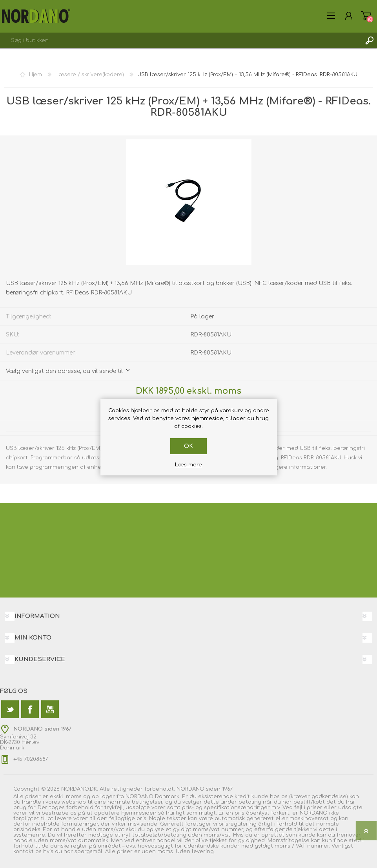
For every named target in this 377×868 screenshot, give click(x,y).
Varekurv (366, 16)
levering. (203, 852)
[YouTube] (50, 709)
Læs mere (188, 465)
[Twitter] (10, 709)
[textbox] (181, 40)
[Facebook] (30, 709)
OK (188, 446)
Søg (369, 40)
